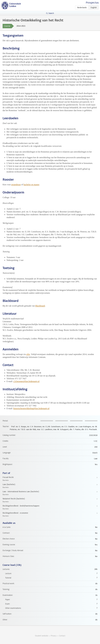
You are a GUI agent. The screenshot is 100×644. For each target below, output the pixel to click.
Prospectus (92, 3)
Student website (41, 636)
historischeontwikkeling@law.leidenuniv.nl (31, 408)
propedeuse (16, 185)
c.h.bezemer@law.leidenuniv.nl (26, 381)
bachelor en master (31, 185)
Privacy (54, 636)
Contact (62, 636)
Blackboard (40, 306)
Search (51, 13)
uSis (28, 354)
